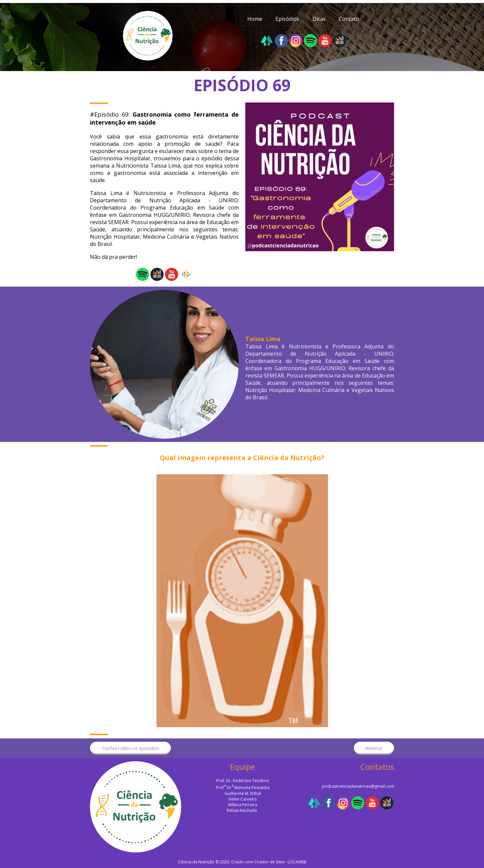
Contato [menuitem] (349, 19)
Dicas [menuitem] (319, 19)
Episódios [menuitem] (287, 19)
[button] (130, 748)
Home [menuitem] (255, 19)
